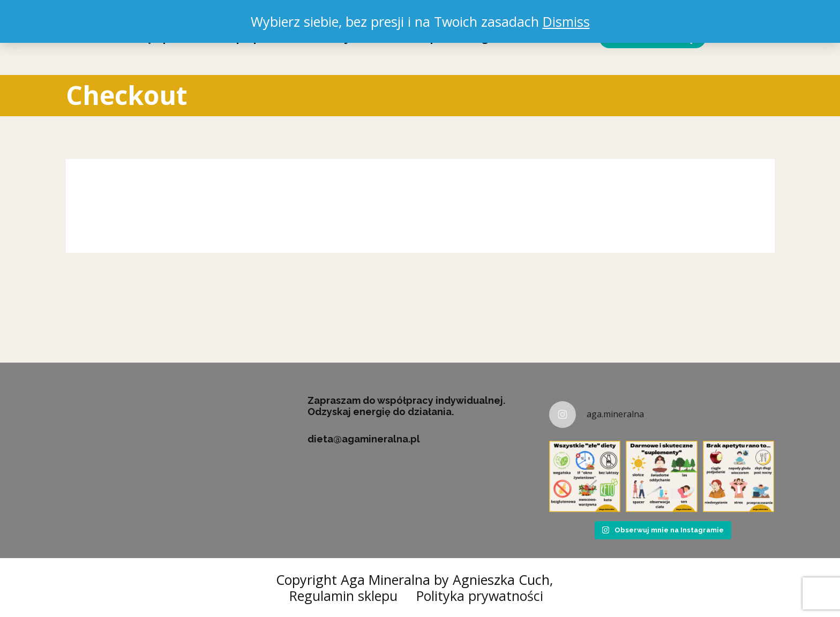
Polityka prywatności (480, 596)
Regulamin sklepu (343, 596)
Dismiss (566, 21)
